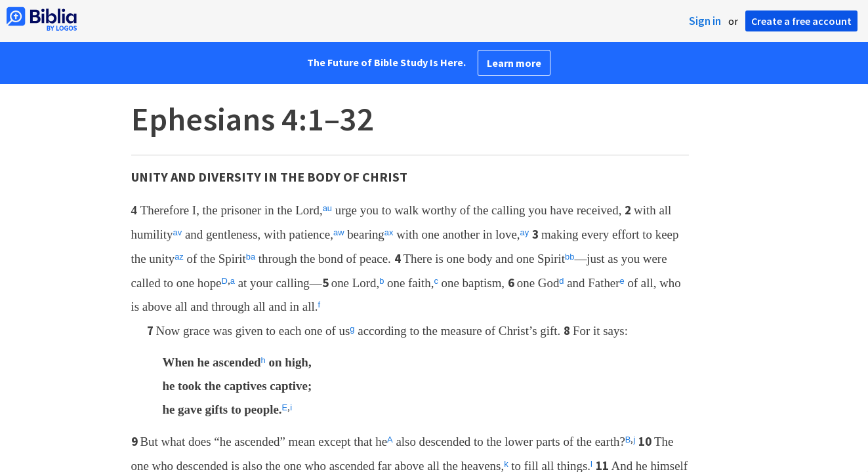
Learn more (514, 63)
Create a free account (801, 21)
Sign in (705, 21)
